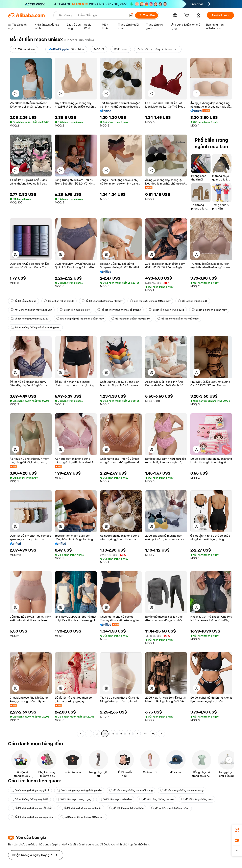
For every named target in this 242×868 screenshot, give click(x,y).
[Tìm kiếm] (147, 15)
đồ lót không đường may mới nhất (81, 808)
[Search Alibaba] (92, 15)
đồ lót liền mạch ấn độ (193, 301)
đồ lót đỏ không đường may (209, 310)
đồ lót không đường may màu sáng (182, 790)
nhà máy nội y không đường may (150, 301)
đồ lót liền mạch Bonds (59, 301)
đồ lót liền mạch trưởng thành (170, 808)
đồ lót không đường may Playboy (102, 301)
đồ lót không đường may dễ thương (119, 310)
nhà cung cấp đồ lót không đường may (80, 319)
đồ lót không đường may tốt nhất (31, 808)
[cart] (187, 16)
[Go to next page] (161, 734)
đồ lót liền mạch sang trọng (74, 799)
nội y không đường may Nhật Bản (31, 310)
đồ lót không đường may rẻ (157, 799)
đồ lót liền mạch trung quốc (166, 310)
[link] (237, 830)
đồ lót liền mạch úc (23, 301)
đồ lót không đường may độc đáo (178, 319)
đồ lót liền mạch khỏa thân (126, 808)
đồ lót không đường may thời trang (131, 790)
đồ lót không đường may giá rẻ (131, 319)
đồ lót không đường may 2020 (30, 319)
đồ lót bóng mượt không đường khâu (79, 790)
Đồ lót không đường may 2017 (29, 799)
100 (153, 734)
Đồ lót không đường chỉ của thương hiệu (35, 328)
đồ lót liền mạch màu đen (115, 799)
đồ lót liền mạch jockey (75, 310)
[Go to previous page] (81, 734)
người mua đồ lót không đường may (82, 817)
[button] (131, 15)
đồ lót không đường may (197, 799)
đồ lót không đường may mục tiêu (32, 817)
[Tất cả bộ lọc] (24, 49)
